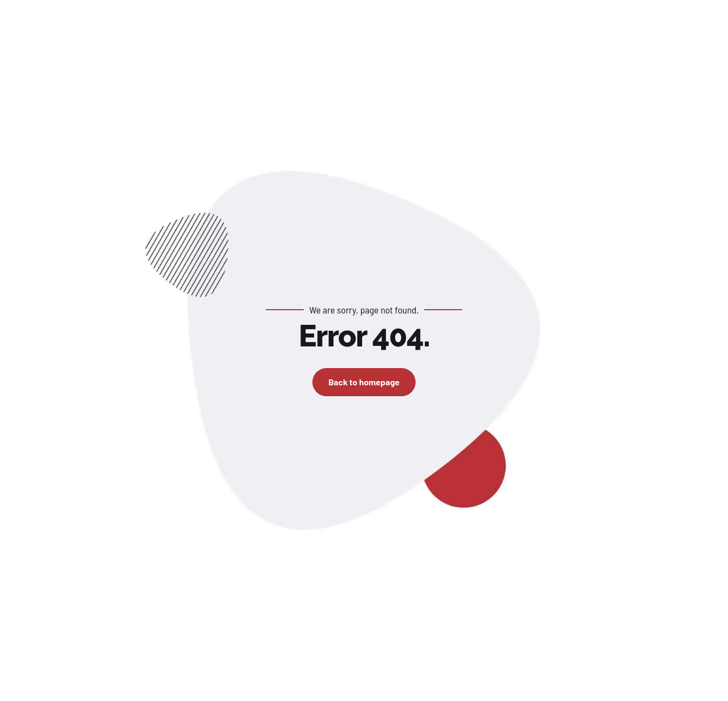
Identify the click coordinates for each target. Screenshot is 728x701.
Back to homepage (364, 382)
